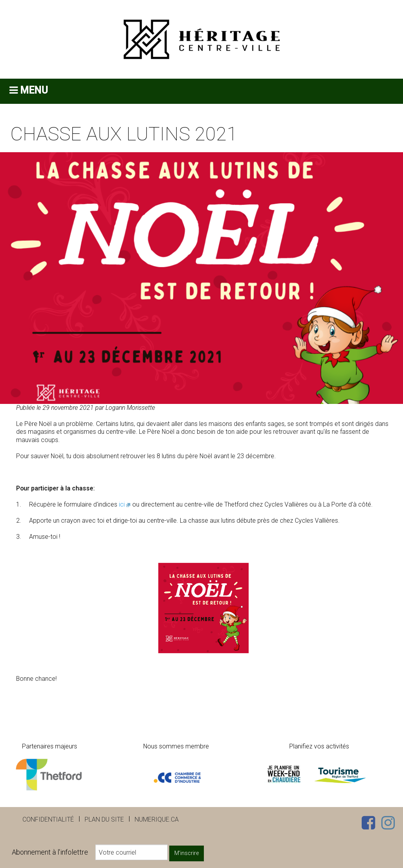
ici (122, 504)
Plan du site (104, 819)
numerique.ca (157, 819)
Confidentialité (48, 819)
